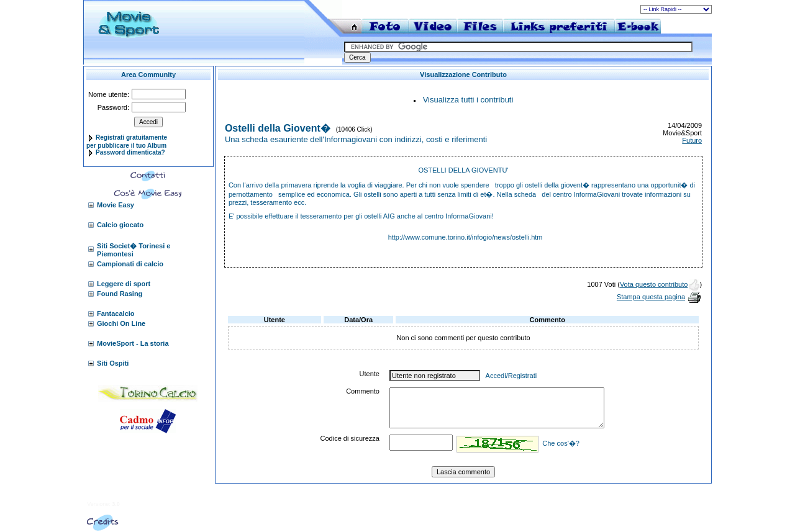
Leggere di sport (124, 284)
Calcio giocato (120, 225)
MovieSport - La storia (133, 343)
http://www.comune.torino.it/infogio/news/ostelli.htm (466, 237)
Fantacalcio (116, 313)
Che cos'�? (561, 443)
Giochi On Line (121, 323)
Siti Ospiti (113, 363)
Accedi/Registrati (511, 376)
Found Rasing (120, 294)
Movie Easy (116, 205)
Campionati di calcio (130, 264)
